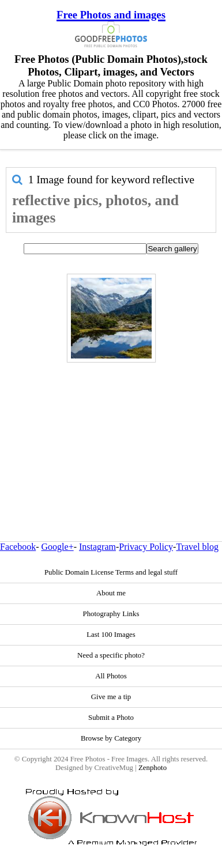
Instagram (97, 547)
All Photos (111, 676)
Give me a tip (111, 697)
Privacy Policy (146, 547)
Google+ (58, 547)
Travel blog (197, 547)
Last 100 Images (111, 635)
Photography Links (111, 614)
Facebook (18, 547)
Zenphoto (153, 768)
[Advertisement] (108, 427)
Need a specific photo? (111, 655)
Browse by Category (111, 738)
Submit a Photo (111, 718)
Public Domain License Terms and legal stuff (111, 572)
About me (111, 593)
